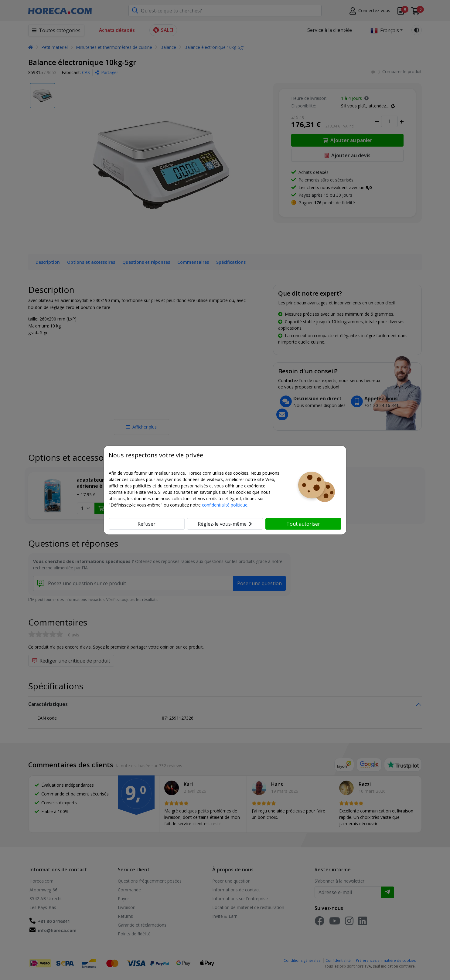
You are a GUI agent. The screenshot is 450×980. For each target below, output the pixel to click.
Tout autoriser (303, 524)
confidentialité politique (225, 505)
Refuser (147, 524)
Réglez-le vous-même (225, 524)
